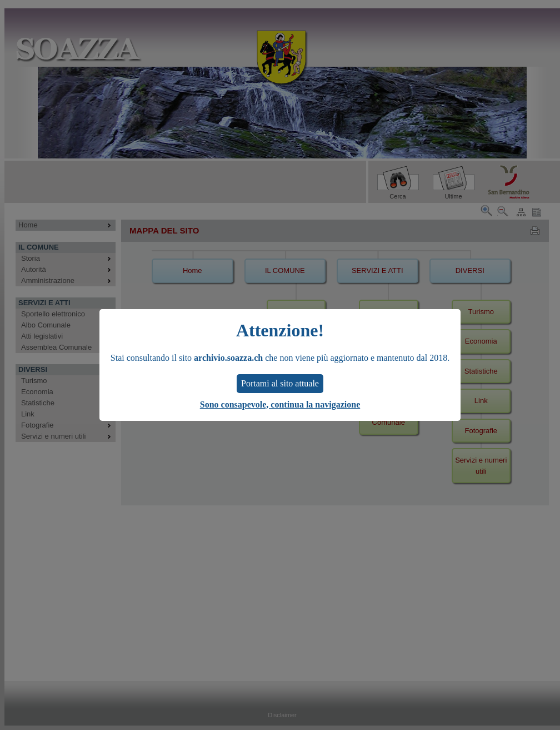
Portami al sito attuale (280, 383)
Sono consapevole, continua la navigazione (280, 404)
